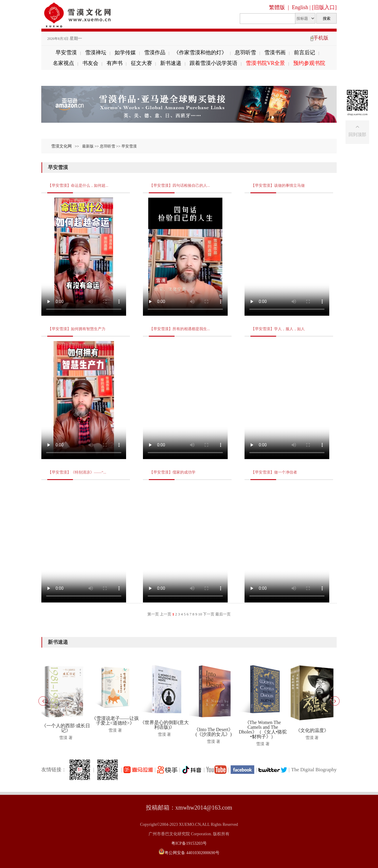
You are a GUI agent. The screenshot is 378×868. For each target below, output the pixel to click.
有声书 (115, 63)
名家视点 (63, 63)
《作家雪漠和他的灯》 (200, 53)
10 (200, 614)
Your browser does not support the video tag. (84, 257)
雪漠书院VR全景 (265, 63)
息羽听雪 (245, 53)
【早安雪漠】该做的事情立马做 (278, 185)
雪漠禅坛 (96, 53)
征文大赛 (141, 63)
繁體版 (277, 7)
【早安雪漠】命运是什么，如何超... (78, 185)
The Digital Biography (314, 770)
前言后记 (304, 53)
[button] (335, 701)
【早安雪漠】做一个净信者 (274, 472)
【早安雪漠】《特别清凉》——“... (77, 472)
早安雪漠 (66, 53)
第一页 (153, 614)
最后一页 (223, 614)
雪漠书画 (275, 53)
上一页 (166, 614)
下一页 (209, 614)
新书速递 (171, 63)
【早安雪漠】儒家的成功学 (172, 472)
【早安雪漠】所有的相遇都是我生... (180, 329)
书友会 (90, 63)
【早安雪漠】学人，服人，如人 (278, 329)
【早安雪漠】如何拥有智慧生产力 (77, 329)
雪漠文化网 (61, 146)
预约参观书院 (309, 63)
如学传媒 (125, 53)
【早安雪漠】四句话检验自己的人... (180, 185)
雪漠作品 (155, 53)
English (300, 7)
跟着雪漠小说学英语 (214, 63)
